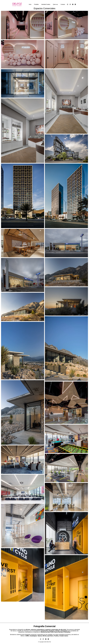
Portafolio (36, 4)
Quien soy (55, 4)
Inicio (30, 4)
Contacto (63, 4)
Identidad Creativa (46, 4)
